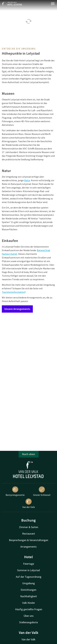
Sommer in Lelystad (28, 570)
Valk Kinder (29, 603)
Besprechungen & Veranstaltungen (29, 540)
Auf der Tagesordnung (29, 577)
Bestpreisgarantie (15, 491)
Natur (27, 180)
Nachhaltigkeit (29, 596)
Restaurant (29, 534)
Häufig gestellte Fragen (29, 609)
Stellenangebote (28, 622)
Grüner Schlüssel (42, 491)
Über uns (29, 616)
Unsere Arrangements (17, 309)
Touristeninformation (13, 292)
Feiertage (29, 564)
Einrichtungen (28, 590)
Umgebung (28, 583)
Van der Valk (29, 504)
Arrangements (28, 547)
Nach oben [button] (29, 454)
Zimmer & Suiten (29, 527)
